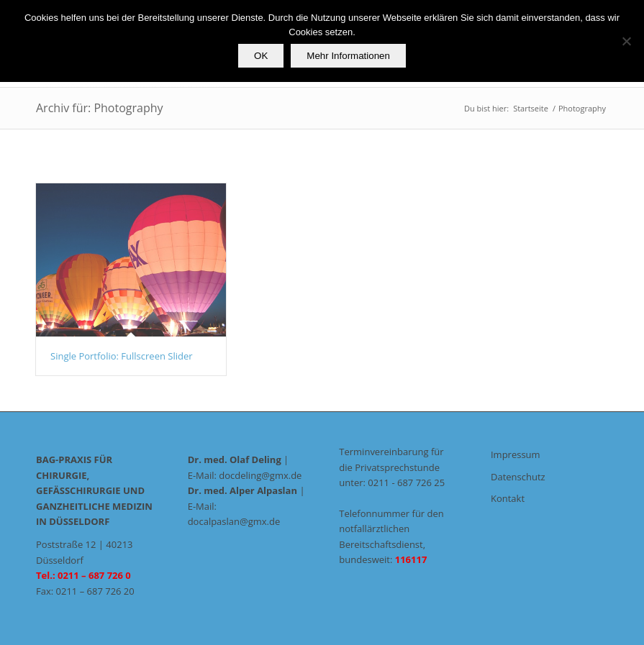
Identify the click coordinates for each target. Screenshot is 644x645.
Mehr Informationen (348, 56)
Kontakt (508, 498)
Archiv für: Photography (100, 108)
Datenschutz (518, 477)
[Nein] (626, 41)
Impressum (516, 454)
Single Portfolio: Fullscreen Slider (122, 356)
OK (261, 56)
